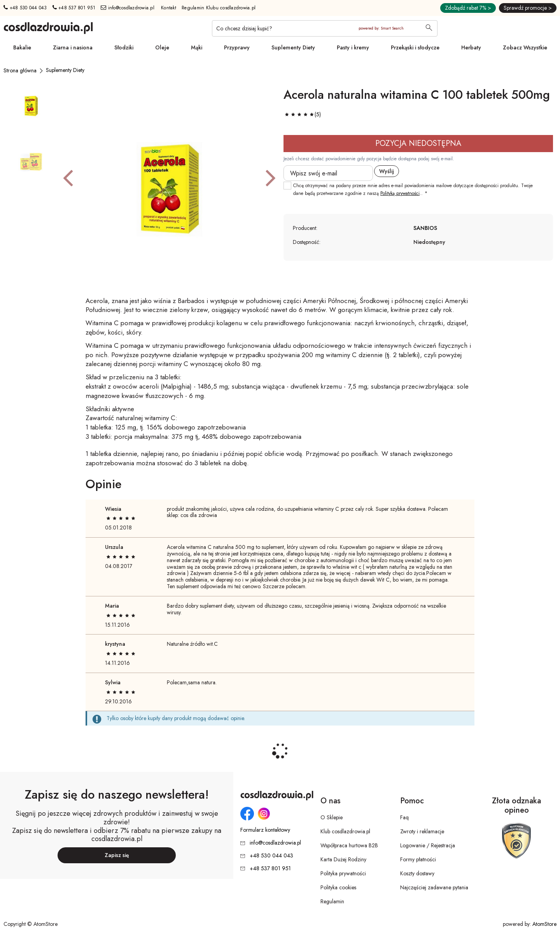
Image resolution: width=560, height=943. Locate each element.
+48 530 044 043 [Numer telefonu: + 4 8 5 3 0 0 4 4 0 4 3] (25, 8)
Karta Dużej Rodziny (343, 859)
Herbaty (471, 47)
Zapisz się (117, 855)
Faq (404, 817)
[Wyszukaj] (429, 28)
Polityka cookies (338, 887)
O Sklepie (332, 817)
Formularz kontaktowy (265, 830)
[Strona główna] (20, 70)
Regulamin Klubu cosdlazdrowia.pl (219, 8)
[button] (68, 177)
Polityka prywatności (343, 873)
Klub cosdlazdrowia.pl (345, 831)
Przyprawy (237, 47)
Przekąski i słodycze (415, 47)
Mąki (197, 47)
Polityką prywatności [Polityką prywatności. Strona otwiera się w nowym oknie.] (400, 193)
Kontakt (169, 8)
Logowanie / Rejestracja (428, 845)
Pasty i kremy (353, 47)
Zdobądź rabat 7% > (468, 8)
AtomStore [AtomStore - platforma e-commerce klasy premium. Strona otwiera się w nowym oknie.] (544, 924)
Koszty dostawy (417, 873)
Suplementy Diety (293, 47)
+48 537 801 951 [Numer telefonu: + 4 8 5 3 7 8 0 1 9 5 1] (74, 8)
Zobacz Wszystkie (525, 47)
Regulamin (332, 901)
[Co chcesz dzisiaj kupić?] (325, 28)
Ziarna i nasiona (73, 47)
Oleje (162, 47)
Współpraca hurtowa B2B (349, 845)
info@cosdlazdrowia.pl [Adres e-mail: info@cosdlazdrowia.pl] (128, 8)
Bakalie (22, 47)
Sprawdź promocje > (528, 8)
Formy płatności (418, 859)
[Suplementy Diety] (65, 70)
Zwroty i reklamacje (422, 831)
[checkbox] (287, 186)
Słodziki (124, 47)
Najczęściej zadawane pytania (434, 887)
